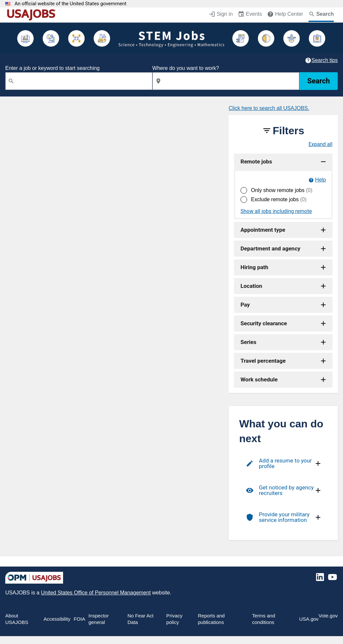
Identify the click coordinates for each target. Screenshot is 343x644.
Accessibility (57, 619)
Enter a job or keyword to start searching (52, 68)
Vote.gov (328, 616)
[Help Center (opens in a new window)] (285, 15)
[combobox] (79, 81)
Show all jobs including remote (276, 211)
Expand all (320, 144)
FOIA (79, 619)
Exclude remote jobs (279, 199)
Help (320, 180)
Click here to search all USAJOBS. (269, 108)
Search (319, 81)
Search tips (325, 60)
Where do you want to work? (186, 68)
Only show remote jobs (282, 190)
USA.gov (309, 619)
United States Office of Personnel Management (96, 593)
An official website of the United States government (70, 4)
